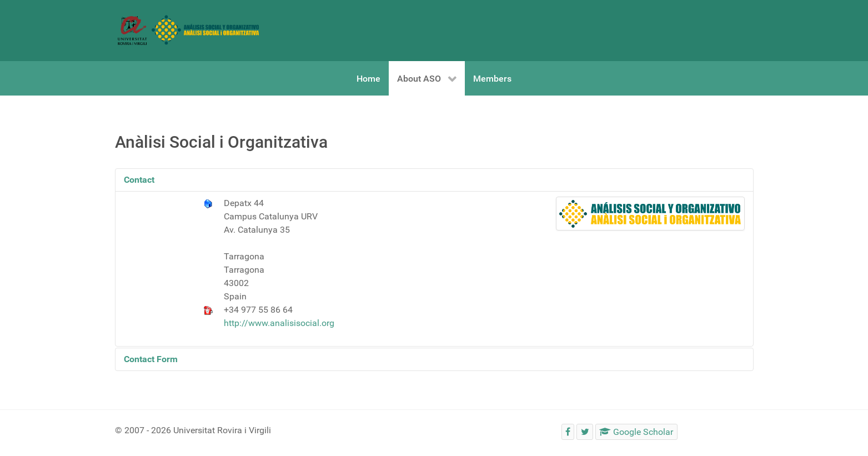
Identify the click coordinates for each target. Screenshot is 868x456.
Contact (139, 180)
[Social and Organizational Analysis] (189, 30)
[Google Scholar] (636, 432)
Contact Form (151, 359)
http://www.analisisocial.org (279, 323)
